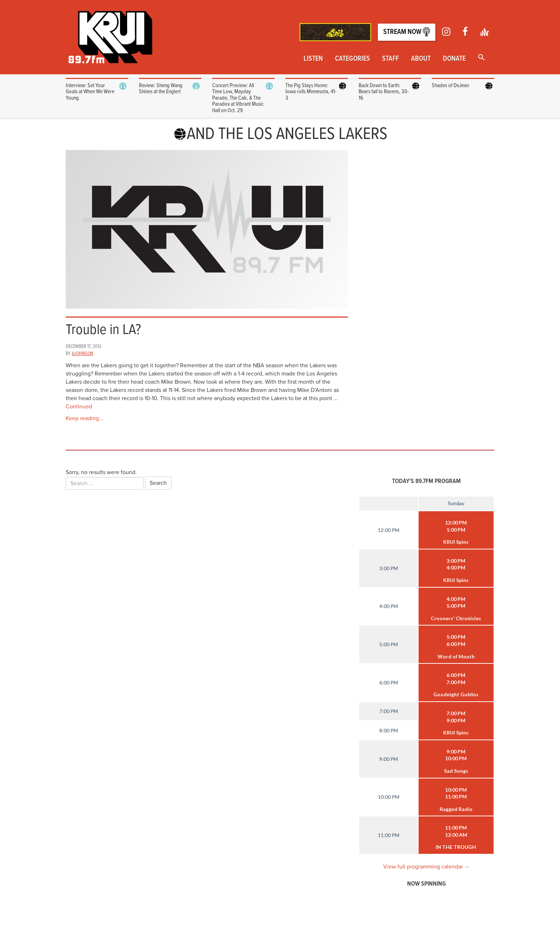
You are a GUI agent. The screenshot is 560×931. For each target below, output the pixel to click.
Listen (313, 59)
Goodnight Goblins (456, 694)
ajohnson (82, 354)
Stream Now (407, 32)
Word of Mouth (456, 656)
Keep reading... (84, 418)
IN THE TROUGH (456, 847)
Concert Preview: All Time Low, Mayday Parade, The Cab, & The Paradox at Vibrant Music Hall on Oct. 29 (238, 98)
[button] (481, 58)
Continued (79, 407)
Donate (454, 59)
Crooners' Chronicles (456, 618)
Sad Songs (456, 771)
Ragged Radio (456, 809)
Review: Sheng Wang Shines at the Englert (161, 89)
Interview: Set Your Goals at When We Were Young (90, 92)
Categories (352, 59)
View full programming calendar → (427, 867)
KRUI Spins (456, 542)
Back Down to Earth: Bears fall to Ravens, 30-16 (384, 92)
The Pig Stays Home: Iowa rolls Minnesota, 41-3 (311, 92)
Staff (391, 59)
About (421, 59)
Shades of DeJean (450, 86)
